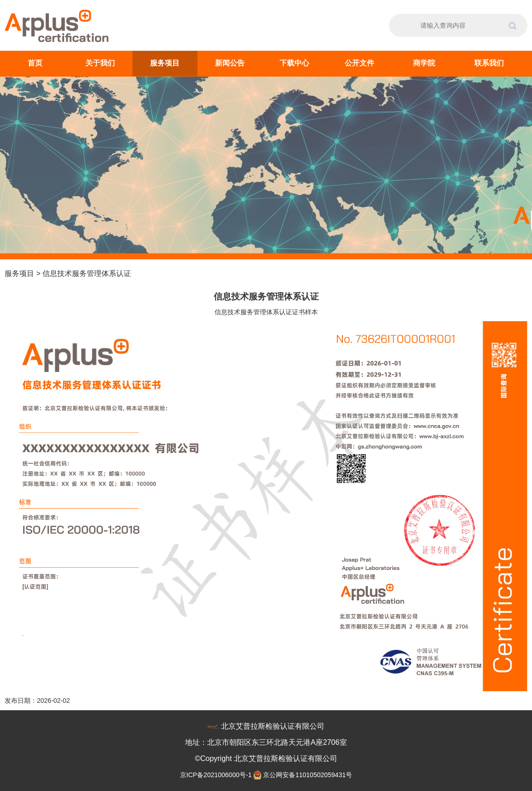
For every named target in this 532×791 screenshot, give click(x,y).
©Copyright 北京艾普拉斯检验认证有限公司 (266, 758)
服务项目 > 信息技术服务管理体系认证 (68, 273)
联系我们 (489, 63)
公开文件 (359, 63)
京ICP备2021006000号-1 (217, 775)
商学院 (424, 63)
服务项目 (165, 63)
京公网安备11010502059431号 (308, 775)
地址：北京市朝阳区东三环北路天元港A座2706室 (266, 742)
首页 (35, 63)
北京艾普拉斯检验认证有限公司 (273, 726)
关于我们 (100, 63)
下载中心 (294, 63)
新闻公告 (230, 63)
